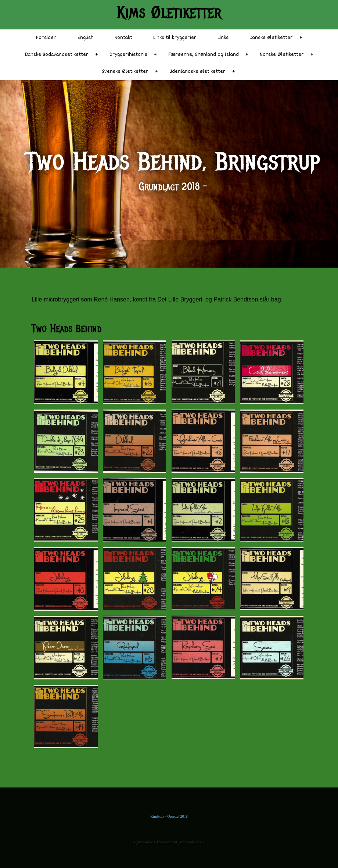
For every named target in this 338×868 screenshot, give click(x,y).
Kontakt (123, 38)
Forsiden (46, 38)
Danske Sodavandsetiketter (57, 55)
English (86, 38)
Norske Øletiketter (282, 55)
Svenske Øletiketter (125, 72)
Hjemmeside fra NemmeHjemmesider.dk (169, 842)
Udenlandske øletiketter (197, 72)
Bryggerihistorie (128, 55)
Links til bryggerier (175, 38)
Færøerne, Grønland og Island (204, 55)
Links (223, 38)
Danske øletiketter (271, 38)
